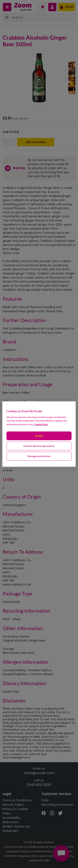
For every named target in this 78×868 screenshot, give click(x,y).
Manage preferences (39, 456)
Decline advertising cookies (39, 446)
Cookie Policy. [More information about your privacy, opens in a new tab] (41, 424)
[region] (39, 434)
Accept (39, 436)
